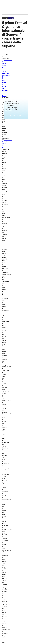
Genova (5, 18)
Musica (11, 18)
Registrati (16, 115)
